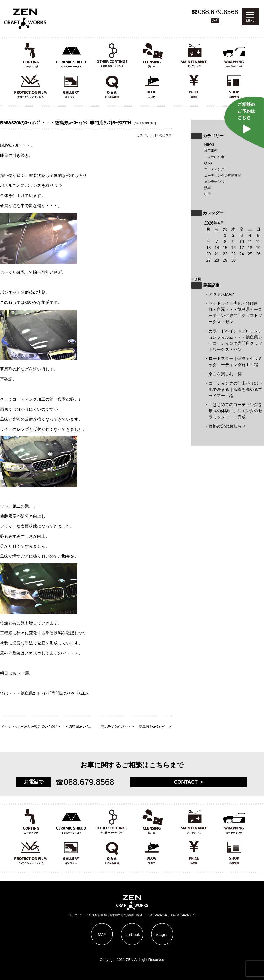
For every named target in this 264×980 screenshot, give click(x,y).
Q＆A (208, 163)
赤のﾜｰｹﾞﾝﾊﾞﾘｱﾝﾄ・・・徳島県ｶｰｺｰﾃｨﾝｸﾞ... (135, 727)
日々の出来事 (214, 157)
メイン (6, 727)
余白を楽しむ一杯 (225, 374)
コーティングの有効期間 (223, 175)
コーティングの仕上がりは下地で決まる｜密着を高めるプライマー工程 (235, 389)
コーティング (214, 169)
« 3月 (196, 279)
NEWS (209, 145)
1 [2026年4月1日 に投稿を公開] (225, 235)
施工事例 (211, 151)
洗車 (208, 188)
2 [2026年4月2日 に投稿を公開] (233, 235)
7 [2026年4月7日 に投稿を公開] (217, 242)
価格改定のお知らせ (227, 426)
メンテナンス (214, 182)
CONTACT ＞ (189, 782)
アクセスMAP (221, 294)
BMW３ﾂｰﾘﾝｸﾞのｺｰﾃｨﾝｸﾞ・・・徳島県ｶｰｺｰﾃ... (55, 727)
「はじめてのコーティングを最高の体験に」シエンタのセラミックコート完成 (235, 411)
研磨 (208, 194)
